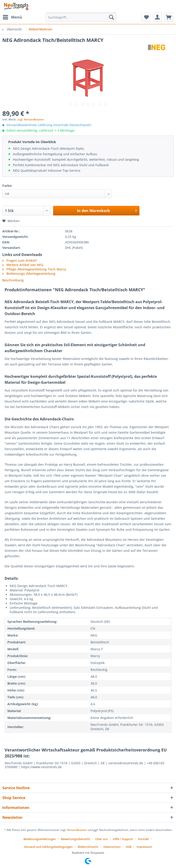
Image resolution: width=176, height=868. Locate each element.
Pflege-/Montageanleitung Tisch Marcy (36, 269)
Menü (12, 17)
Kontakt (144, 839)
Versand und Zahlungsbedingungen (48, 847)
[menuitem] (12, 17)
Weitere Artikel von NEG (23, 265)
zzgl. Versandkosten (31, 119)
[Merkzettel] (146, 17)
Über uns (101, 839)
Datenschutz (112, 847)
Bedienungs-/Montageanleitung (31, 273)
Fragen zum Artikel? (20, 260)
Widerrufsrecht (88, 847)
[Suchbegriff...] (81, 17)
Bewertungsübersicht (75, 839)
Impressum (144, 847)
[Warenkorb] (169, 17)
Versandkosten (77, 830)
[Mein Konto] (157, 17)
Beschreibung (13, 280)
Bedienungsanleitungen (40, 839)
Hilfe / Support (123, 839)
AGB (129, 847)
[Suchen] (111, 17)
